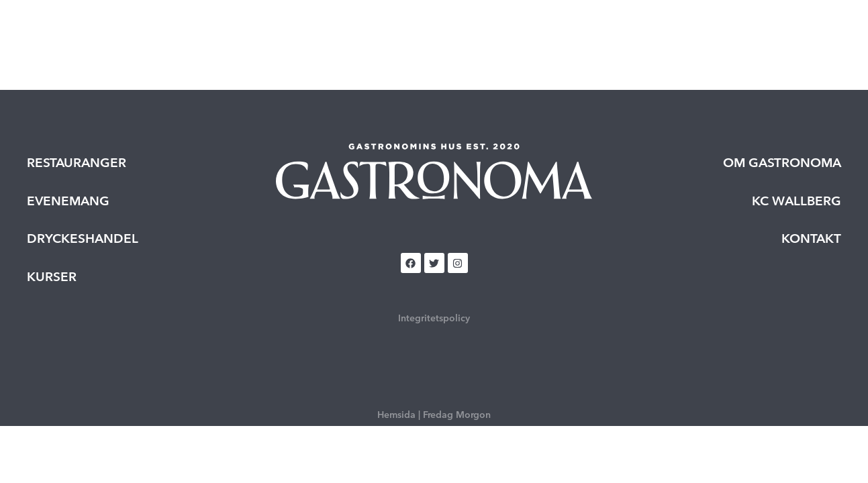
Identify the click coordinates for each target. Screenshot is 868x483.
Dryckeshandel (560, 31)
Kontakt (811, 238)
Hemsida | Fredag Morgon (434, 415)
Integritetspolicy (434, 318)
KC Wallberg (797, 201)
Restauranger (303, 31)
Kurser (473, 31)
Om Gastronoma (782, 162)
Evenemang (398, 31)
